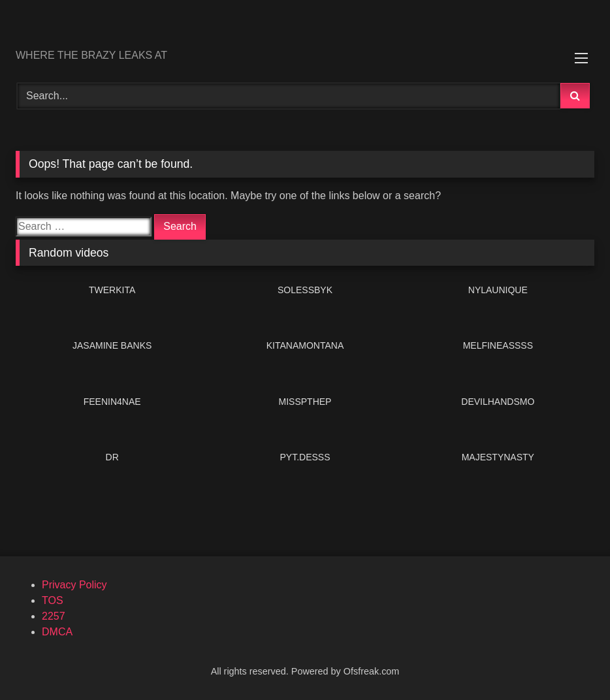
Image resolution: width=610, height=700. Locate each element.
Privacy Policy (74, 585)
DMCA (57, 632)
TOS (53, 600)
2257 (54, 616)
